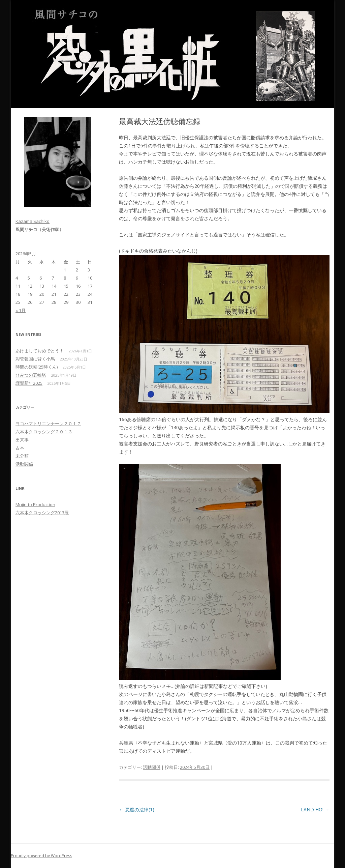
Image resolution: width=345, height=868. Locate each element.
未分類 (22, 456)
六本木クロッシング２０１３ (44, 432)
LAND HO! (315, 809)
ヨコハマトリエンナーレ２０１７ (48, 424)
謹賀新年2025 (29, 383)
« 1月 (21, 310)
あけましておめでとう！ (40, 351)
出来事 (22, 440)
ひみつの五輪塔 (31, 375)
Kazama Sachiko (33, 221)
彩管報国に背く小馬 (35, 359)
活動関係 (152, 767)
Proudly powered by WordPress (41, 856)
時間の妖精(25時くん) (37, 367)
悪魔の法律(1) (137, 809)
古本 (20, 448)
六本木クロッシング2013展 (42, 513)
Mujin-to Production (35, 504)
